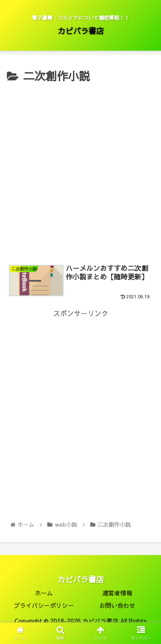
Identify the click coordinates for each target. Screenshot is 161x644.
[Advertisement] (80, 171)
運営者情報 (117, 593)
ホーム (44, 593)
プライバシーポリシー (44, 605)
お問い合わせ (117, 605)
